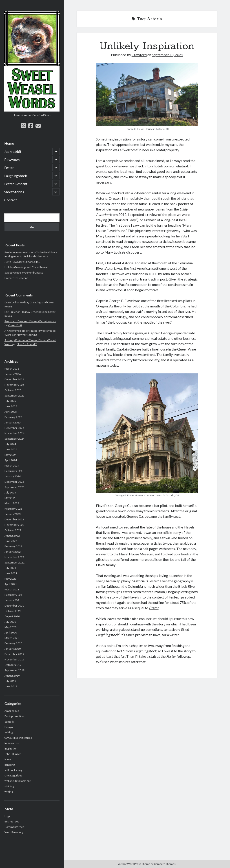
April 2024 (11, 460)
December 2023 (14, 482)
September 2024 (14, 439)
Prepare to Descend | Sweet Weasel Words (30, 321)
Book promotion (14, 716)
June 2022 (11, 541)
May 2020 (10, 627)
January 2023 (13, 514)
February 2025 (13, 417)
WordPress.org (14, 832)
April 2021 (11, 584)
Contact (11, 200)
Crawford (139, 55)
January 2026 (13, 374)
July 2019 (10, 681)
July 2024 (10, 444)
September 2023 (14, 487)
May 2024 (10, 455)
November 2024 (14, 433)
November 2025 (14, 385)
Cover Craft (15, 325)
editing (9, 732)
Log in (8, 816)
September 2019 (14, 670)
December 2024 (14, 428)
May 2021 (10, 579)
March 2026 (12, 369)
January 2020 (13, 649)
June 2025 (11, 406)
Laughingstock (16, 176)
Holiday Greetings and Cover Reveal (26, 267)
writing (9, 792)
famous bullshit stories (18, 738)
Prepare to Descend (16, 278)
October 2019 (13, 665)
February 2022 (13, 546)
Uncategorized (13, 775)
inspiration (11, 749)
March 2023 (12, 503)
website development (18, 781)
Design (9, 727)
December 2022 (14, 519)
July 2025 (10, 401)
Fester (9, 168)
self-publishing (13, 770)
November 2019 (14, 659)
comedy (9, 722)
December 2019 (14, 654)
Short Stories (14, 192)
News (8, 759)
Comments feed (14, 827)
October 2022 (13, 530)
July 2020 (10, 622)
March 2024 (12, 466)
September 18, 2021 (167, 55)
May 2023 (10, 498)
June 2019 (11, 686)
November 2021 (14, 557)
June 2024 (11, 449)
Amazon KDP (12, 711)
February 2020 (13, 643)
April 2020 (11, 632)
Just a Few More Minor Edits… (22, 262)
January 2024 (13, 476)
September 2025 (14, 396)
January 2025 (13, 422)
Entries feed (12, 821)
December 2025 (14, 379)
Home (9, 143)
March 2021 (12, 589)
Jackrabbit (13, 151)
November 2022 (14, 525)
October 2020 (13, 611)
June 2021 (11, 573)
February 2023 (13, 509)
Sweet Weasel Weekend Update (24, 273)
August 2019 (12, 676)
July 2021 (10, 568)
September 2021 (14, 562)
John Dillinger (13, 754)
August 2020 (12, 616)
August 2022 (12, 536)
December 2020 (14, 606)
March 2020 (12, 638)
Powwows (12, 159)
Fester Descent (16, 184)
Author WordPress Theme (134, 864)
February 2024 (13, 471)
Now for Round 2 (27, 335)
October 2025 (13, 390)
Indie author (12, 743)
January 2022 (13, 552)
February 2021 (13, 595)
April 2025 (11, 412)
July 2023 (10, 492)
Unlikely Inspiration (147, 46)
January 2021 (13, 600)
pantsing (10, 765)
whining (9, 786)
